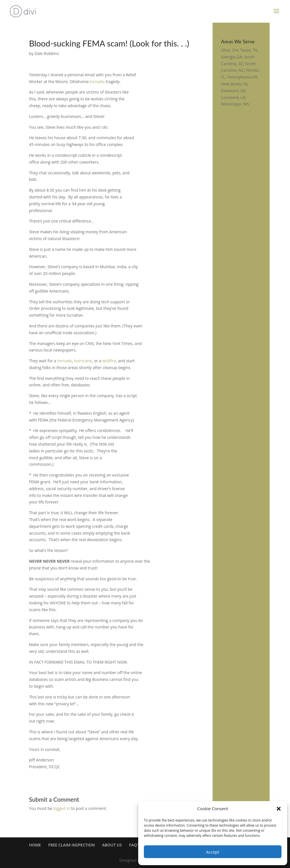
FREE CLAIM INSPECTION (72, 845)
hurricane (83, 361)
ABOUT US (112, 845)
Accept (213, 852)
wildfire (109, 361)
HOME (35, 845)
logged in (62, 808)
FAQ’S (135, 845)
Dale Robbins (47, 53)
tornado (97, 81)
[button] (279, 809)
